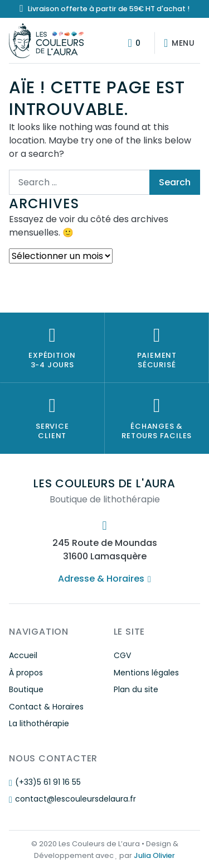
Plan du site (136, 689)
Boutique (26, 689)
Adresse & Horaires (104, 579)
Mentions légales (146, 673)
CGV (122, 655)
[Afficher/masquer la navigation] (177, 43)
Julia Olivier (154, 855)
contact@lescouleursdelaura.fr (72, 799)
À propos (26, 673)
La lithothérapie (39, 723)
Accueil (23, 655)
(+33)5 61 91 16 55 (45, 782)
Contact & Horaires (46, 707)
